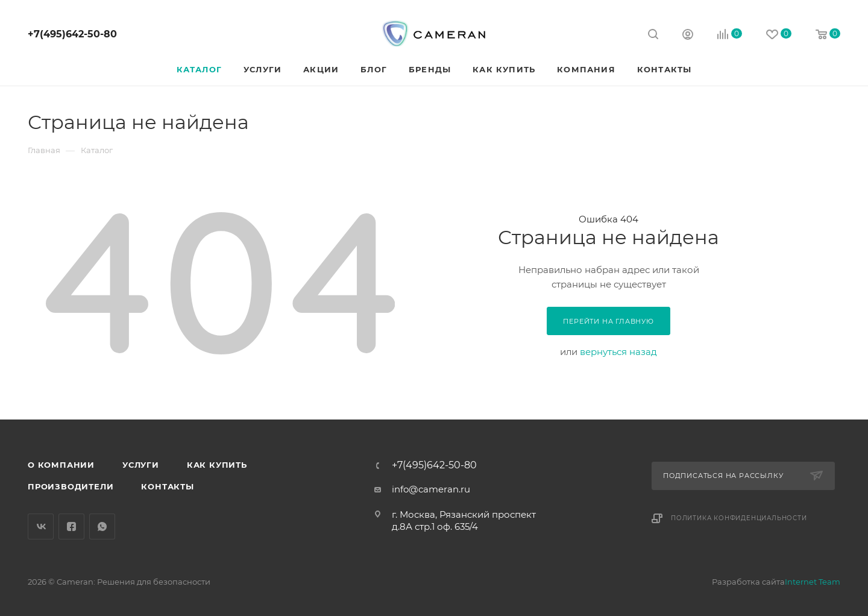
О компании (61, 465)
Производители (71, 486)
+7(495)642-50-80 (72, 34)
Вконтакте (41, 526)
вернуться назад (618, 352)
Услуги (141, 465)
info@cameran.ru (431, 489)
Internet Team (813, 582)
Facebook (71, 526)
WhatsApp (102, 526)
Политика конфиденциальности (739, 518)
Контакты (167, 486)
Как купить (217, 465)
